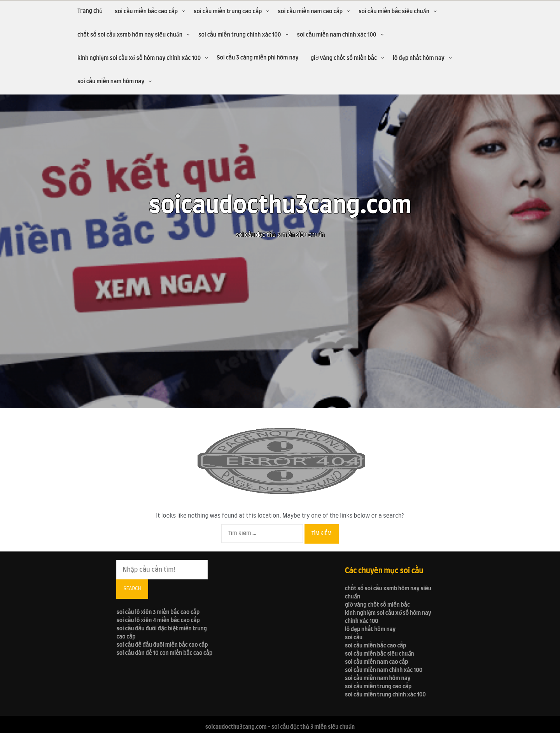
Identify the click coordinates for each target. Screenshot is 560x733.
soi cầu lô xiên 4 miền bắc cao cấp (158, 621)
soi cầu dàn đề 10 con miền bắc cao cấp (164, 653)
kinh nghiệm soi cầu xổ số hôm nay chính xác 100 (139, 58)
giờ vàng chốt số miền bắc (344, 58)
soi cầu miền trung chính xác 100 (240, 35)
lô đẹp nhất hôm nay (419, 58)
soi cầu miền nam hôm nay (111, 82)
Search (132, 589)
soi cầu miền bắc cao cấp (146, 12)
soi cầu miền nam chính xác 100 (337, 35)
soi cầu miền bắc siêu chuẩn (394, 12)
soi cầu (354, 638)
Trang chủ (90, 11)
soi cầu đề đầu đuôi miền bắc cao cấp (162, 645)
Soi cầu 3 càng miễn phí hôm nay (258, 58)
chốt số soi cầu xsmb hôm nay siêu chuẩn (130, 35)
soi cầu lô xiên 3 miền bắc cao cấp (158, 612)
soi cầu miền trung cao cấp (228, 12)
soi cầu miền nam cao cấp (310, 12)
